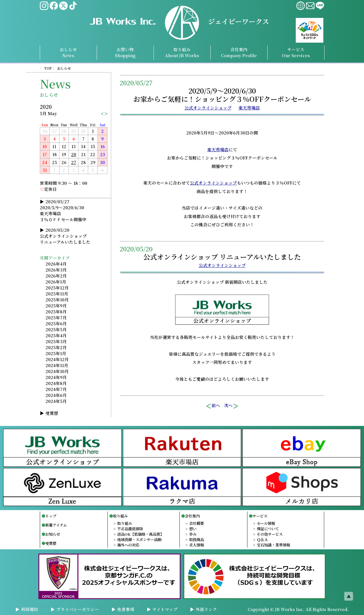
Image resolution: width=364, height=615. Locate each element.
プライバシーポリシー (78, 609)
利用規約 (30, 609)
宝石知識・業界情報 (273, 545)
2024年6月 (56, 395)
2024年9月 (56, 377)
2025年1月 (56, 353)
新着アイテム (56, 525)
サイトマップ (165, 609)
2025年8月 (56, 311)
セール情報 (266, 523)
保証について (268, 529)
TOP (48, 68)
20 (74, 154)
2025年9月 (56, 306)
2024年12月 (57, 359)
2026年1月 (56, 282)
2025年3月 (56, 341)
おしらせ (64, 68)
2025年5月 (56, 329)
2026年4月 (56, 264)
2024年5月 (56, 401)
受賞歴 (52, 413)
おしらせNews (68, 52)
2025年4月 (56, 335)
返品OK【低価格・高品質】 (140, 534)
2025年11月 (57, 294)
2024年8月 (56, 383)
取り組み (182, 52)
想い (193, 529)
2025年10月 (57, 300)
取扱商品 (197, 540)
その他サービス (270, 534)
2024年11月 (57, 365)
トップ (51, 516)
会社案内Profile (239, 52)
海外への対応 (128, 545)
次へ (231, 405)
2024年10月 (57, 371)
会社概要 (197, 523)
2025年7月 (56, 317)
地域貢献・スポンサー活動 (139, 540)
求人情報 (197, 545)
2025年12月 (57, 288)
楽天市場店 (249, 108)
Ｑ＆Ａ (262, 540)
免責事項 (126, 609)
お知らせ (53, 534)
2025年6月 (56, 323)
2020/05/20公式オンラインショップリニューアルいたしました (65, 236)
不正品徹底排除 (130, 529)
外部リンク (206, 609)
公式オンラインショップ (208, 108)
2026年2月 (56, 276)
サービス (260, 516)
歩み (193, 534)
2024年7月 (56, 389)
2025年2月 (56, 347)
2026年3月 (56, 270)
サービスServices (296, 52)
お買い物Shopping (125, 52)
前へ (213, 405)
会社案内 (192, 516)
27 (74, 162)
